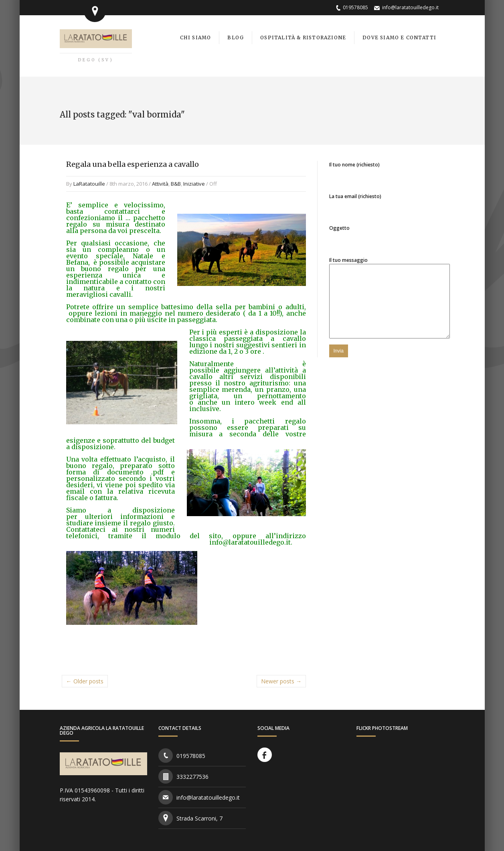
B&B (176, 184)
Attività (160, 184)
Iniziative (194, 184)
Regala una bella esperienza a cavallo (133, 164)
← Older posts (85, 681)
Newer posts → (281, 681)
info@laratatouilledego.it (410, 7)
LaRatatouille (89, 184)
